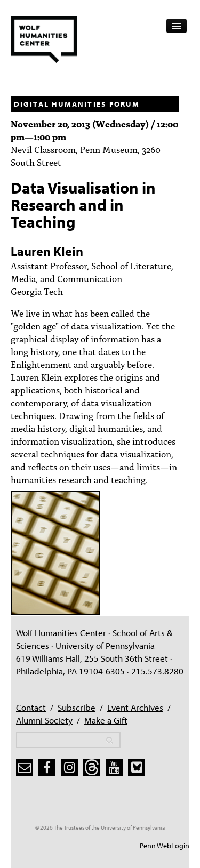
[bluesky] (137, 767)
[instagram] (69, 767)
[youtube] (114, 767)
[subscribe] (25, 767)
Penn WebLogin (165, 846)
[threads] (92, 767)
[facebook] (47, 767)
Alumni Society (44, 720)
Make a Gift (106, 720)
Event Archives (135, 707)
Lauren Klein (36, 377)
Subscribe (77, 707)
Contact (31, 707)
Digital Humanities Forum (77, 104)
